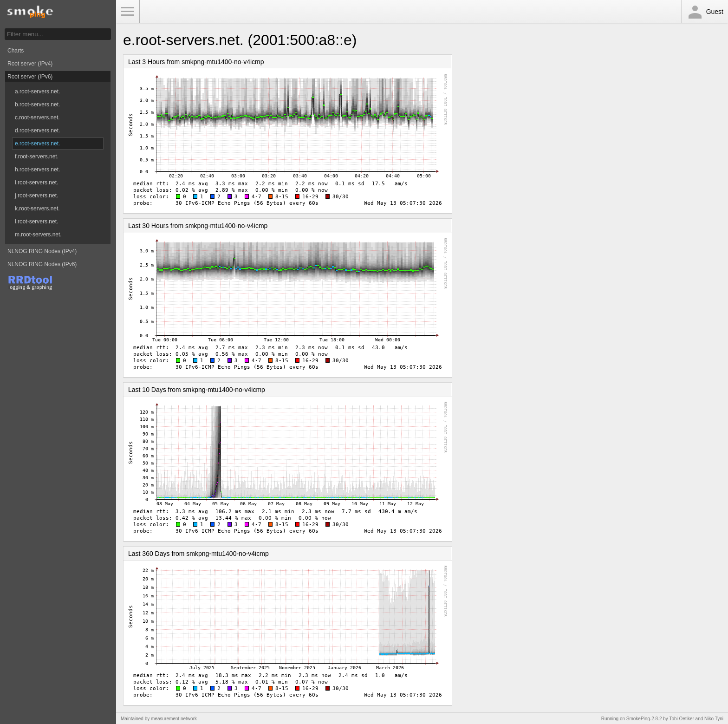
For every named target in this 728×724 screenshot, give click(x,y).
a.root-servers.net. (37, 91)
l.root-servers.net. (36, 222)
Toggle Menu (128, 12)
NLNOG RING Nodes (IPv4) (42, 251)
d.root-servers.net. (37, 130)
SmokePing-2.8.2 (644, 719)
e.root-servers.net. (37, 143)
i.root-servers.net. (36, 183)
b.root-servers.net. (37, 104)
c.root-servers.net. (37, 117)
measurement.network (174, 719)
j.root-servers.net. (36, 196)
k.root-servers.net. (37, 209)
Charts (16, 51)
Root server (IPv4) (30, 64)
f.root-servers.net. (37, 157)
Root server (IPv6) (30, 77)
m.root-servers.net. (38, 235)
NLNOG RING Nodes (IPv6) (42, 264)
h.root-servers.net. (37, 170)
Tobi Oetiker (681, 719)
